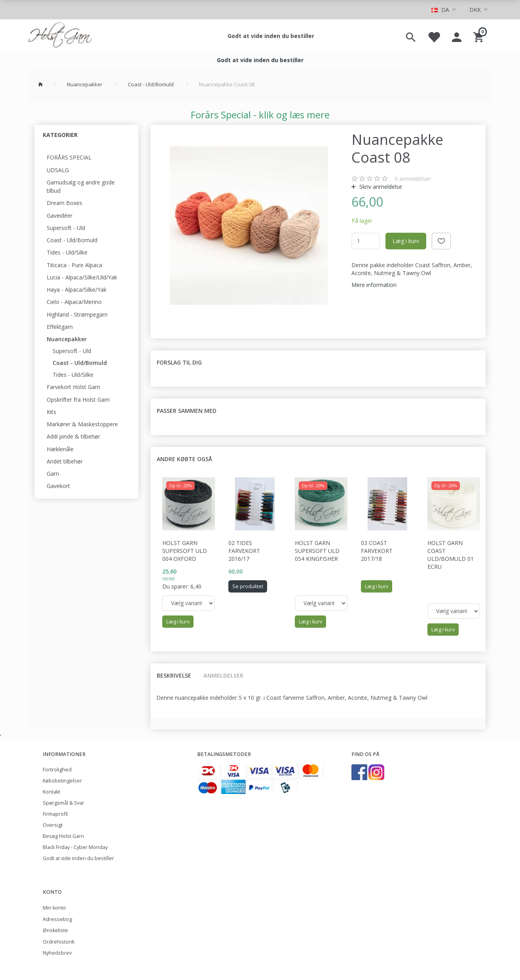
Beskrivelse (174, 675)
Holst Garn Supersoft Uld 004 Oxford (185, 551)
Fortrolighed (57, 770)
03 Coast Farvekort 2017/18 (377, 551)
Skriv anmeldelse (380, 187)
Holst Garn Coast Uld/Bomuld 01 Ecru (451, 555)
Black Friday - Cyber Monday (75, 847)
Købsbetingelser (62, 781)
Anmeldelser (223, 675)
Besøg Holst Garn (63, 836)
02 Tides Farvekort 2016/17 (244, 551)
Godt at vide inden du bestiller (271, 36)
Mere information (374, 285)
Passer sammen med (187, 411)
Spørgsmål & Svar (64, 803)
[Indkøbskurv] (479, 36)
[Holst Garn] (60, 36)
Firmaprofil (55, 814)
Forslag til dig (179, 362)
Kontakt (51, 792)
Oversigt (53, 825)
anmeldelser (413, 179)
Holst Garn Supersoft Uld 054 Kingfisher (317, 551)
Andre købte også (184, 459)
